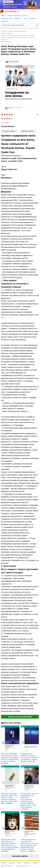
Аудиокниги (18, 16)
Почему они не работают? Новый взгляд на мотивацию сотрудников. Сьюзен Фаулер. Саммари (29, 757)
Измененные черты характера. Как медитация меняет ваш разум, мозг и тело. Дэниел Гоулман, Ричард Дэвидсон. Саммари (10, 845)
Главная (4, 31)
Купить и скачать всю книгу (20, 717)
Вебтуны (25, 16)
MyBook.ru (27, 863)
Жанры (3, 16)
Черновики (5, 21)
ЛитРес (19, 863)
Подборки (17, 18)
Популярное (33, 18)
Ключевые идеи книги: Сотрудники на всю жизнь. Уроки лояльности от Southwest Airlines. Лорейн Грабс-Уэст (18, 38)
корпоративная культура (17, 31)
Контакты (12, 863)
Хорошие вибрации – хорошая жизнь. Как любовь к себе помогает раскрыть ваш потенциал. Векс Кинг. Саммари (9, 798)
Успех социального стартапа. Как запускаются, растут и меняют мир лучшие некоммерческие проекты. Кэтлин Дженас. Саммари (29, 845)
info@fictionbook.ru (7, 866)
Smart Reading (6, 33)
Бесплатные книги (7, 18)
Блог (26, 18)
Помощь (4, 863)
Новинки (10, 16)
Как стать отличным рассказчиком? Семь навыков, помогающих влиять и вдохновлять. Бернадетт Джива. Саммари (10, 758)
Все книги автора (20, 856)
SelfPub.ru (36, 863)
